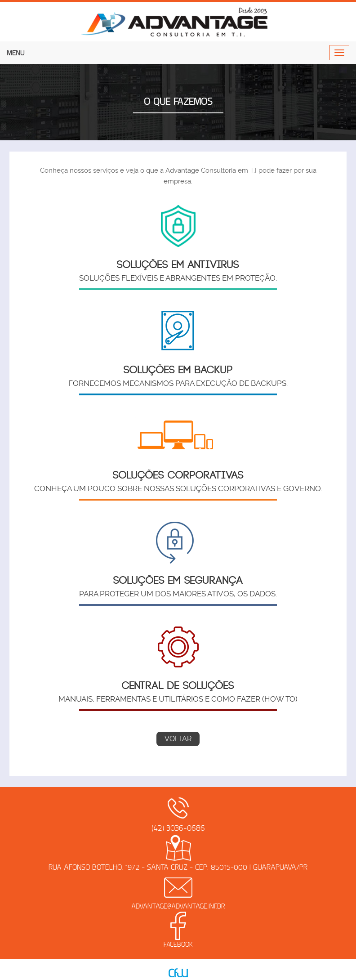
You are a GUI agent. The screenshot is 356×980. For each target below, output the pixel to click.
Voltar (178, 739)
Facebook (178, 944)
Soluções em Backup (178, 370)
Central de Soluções (178, 686)
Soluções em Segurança (178, 581)
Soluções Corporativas (178, 475)
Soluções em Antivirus (178, 265)
